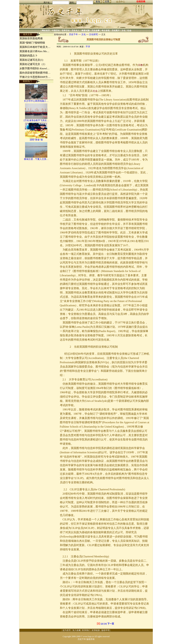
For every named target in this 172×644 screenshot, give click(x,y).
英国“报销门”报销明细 (32, 43)
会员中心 (121, 2)
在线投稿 (141, 1)
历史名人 (76, 31)
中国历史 (56, 31)
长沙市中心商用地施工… (36, 101)
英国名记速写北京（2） (33, 64)
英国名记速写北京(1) (31, 60)
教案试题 (86, 31)
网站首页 (46, 31)
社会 (129, 31)
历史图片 (116, 31)
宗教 (140, 65)
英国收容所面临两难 (31, 38)
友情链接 (96, 630)
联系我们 (86, 630)
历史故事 (96, 31)
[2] (102, 624)
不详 (88, 47)
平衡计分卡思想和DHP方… (35, 77)
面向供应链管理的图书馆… (35, 73)
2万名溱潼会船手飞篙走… (36, 120)
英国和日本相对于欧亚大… (35, 47)
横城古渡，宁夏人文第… (36, 159)
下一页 (111, 624)
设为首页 (67, 630)
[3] (105, 624)
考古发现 (105, 31)
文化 (123, 31)
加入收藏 (76, 630)
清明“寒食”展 (36, 140)
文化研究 (93, 34)
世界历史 (66, 31)
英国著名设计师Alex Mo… (34, 51)
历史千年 (73, 34)
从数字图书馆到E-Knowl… (35, 68)
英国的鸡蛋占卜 (29, 56)
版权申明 (105, 630)
